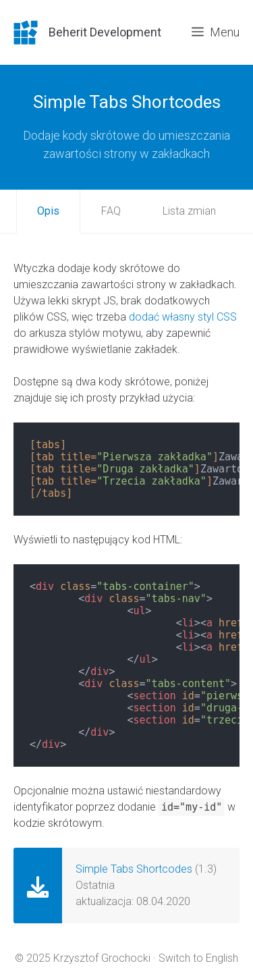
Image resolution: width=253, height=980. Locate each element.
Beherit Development (105, 32)
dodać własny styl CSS (183, 317)
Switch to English (198, 958)
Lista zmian (189, 211)
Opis (48, 211)
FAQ (111, 211)
